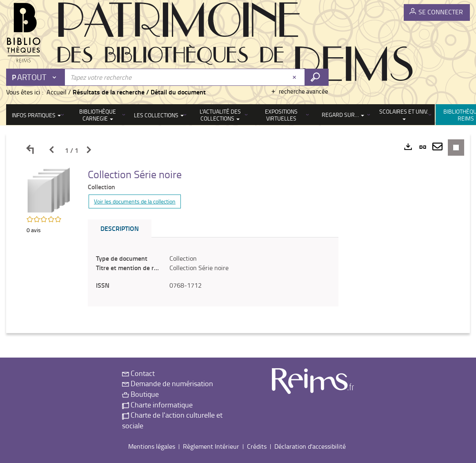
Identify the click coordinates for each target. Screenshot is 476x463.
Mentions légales (152, 446)
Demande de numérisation (168, 383)
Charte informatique (157, 405)
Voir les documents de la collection (135, 201)
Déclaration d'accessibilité (310, 446)
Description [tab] (120, 228)
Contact (138, 373)
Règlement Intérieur (211, 446)
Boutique (140, 394)
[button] (49, 189)
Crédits (257, 446)
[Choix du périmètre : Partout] (36, 77)
